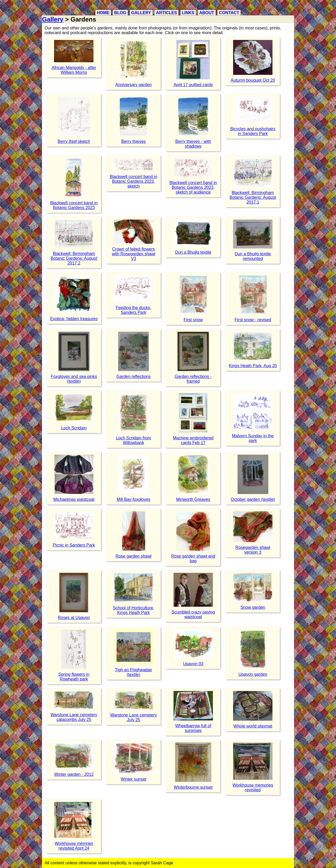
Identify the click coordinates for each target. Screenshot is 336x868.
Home (103, 13)
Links (188, 13)
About (207, 13)
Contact (229, 13)
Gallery (141, 13)
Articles (166, 13)
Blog (120, 13)
